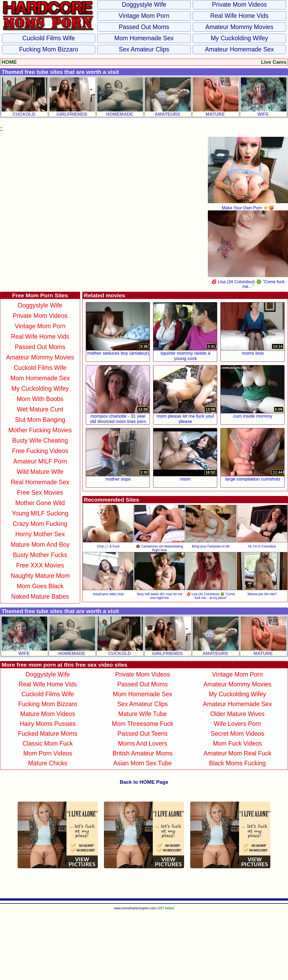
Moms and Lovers (143, 743)
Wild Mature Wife (40, 472)
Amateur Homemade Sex (239, 49)
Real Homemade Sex (40, 482)
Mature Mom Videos (48, 714)
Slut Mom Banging (40, 420)
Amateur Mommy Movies (239, 27)
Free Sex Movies (40, 493)
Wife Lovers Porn (237, 724)
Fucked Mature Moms (48, 734)
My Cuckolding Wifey (240, 38)
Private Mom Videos (239, 5)
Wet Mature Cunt (40, 409)
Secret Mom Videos (238, 734)
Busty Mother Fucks (40, 555)
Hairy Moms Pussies (48, 724)
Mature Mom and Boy (40, 545)
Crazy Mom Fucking (40, 524)
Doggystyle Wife (144, 5)
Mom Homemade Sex (144, 38)
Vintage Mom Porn (144, 16)
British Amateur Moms (143, 753)
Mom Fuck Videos (238, 743)
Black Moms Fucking (238, 763)
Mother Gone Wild (40, 503)
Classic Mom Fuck (48, 743)
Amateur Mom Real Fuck (238, 753)
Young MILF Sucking (40, 513)
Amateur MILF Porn (40, 461)
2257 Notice (166, 908)
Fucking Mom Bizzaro (48, 49)
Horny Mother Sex (40, 534)
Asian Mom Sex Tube (143, 763)
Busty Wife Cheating (40, 441)
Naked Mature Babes (40, 597)
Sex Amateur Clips (144, 49)
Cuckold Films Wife (49, 38)
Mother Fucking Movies (40, 430)
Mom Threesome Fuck (143, 724)
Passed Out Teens (143, 734)
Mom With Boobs (40, 399)
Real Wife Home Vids (239, 16)
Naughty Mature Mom (40, 576)
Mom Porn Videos (48, 753)
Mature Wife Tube (143, 714)
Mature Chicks (48, 763)
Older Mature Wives (237, 714)
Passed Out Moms (144, 27)
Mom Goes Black (40, 586)
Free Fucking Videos (40, 451)
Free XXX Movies (40, 565)
